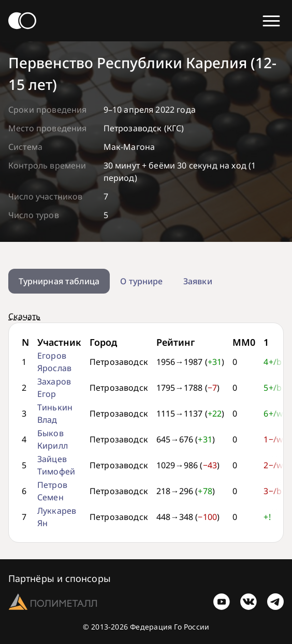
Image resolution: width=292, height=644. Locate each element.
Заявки (198, 281)
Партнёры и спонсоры (60, 578)
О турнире (141, 281)
